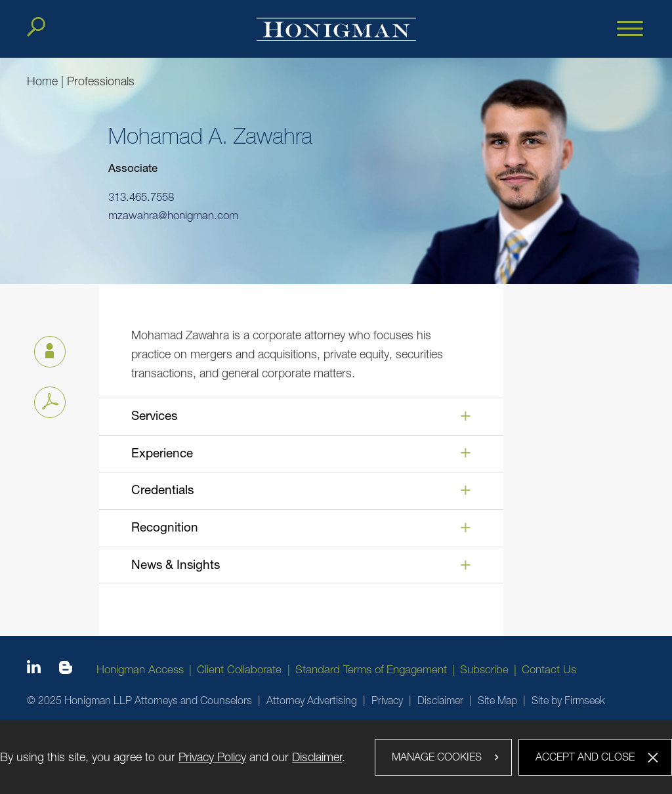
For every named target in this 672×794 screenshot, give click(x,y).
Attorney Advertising (312, 700)
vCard (44, 348)
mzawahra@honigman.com (173, 215)
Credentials (162, 490)
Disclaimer (440, 700)
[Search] (36, 27)
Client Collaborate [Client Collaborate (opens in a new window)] (239, 669)
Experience (162, 453)
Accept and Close (585, 757)
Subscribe (484, 669)
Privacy (387, 700)
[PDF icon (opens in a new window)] (50, 402)
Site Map (497, 700)
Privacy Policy (212, 757)
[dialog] (336, 757)
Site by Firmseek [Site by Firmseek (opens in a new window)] (568, 700)
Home (42, 81)
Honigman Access (140, 669)
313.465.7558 (141, 198)
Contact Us (549, 669)
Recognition (165, 527)
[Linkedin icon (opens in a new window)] (34, 669)
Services (154, 415)
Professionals (101, 81)
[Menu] (630, 30)
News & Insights (176, 564)
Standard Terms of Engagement (371, 669)
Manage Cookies (437, 757)
